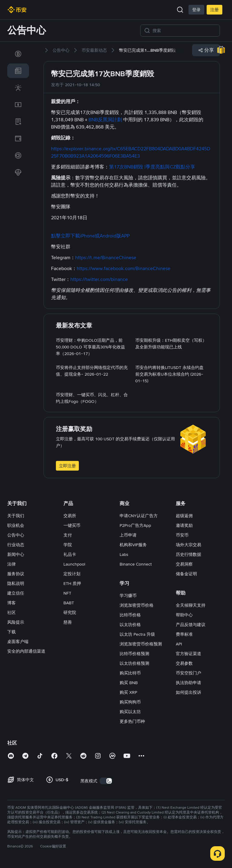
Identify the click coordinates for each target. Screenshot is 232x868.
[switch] (106, 781)
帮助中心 (184, 615)
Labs (124, 554)
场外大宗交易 (188, 545)
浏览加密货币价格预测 (141, 644)
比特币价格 (130, 615)
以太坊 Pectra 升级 (137, 634)
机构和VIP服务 (133, 545)
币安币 (182, 535)
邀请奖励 (184, 525)
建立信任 (16, 593)
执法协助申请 (188, 683)
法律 (11, 564)
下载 (11, 632)
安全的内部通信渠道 (26, 651)
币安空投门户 (188, 673)
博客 (11, 603)
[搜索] (184, 31)
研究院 (70, 612)
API (179, 644)
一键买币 (72, 525)
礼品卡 (70, 554)
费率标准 (184, 634)
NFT (67, 593)
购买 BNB (129, 683)
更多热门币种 (132, 721)
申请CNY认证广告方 (139, 516)
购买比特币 (130, 673)
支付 (68, 535)
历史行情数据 (188, 554)
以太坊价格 (130, 625)
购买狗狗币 (130, 702)
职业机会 (16, 525)
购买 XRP (128, 692)
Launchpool (74, 564)
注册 (214, 10)
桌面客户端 (18, 641)
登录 (196, 10)
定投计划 (72, 574)
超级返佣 (184, 516)
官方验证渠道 (188, 654)
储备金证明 (186, 574)
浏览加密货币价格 (137, 605)
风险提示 (16, 622)
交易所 (70, 516)
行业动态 (16, 545)
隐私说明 (16, 583)
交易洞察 (184, 564)
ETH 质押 (72, 583)
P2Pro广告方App (135, 525)
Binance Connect (136, 564)
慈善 (68, 622)
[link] (18, 54)
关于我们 (16, 516)
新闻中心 (16, 554)
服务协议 (16, 574)
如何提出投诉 (188, 692)
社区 (11, 612)
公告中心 (16, 535)
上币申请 (128, 535)
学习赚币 (128, 596)
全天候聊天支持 (191, 605)
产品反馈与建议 (191, 625)
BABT (69, 603)
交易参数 (184, 663)
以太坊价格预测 (134, 663)
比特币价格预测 (134, 654)
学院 (68, 545)
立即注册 (67, 466)
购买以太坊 (130, 712)
